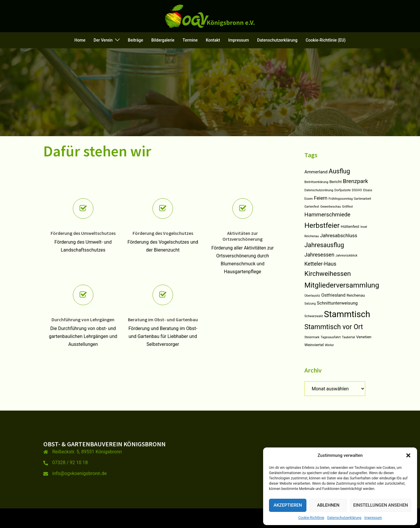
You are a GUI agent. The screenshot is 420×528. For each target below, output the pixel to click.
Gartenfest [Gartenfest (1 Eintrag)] (312, 207)
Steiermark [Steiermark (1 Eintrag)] (312, 337)
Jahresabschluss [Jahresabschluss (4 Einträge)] (338, 235)
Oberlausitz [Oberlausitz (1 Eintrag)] (312, 296)
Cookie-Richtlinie (311, 518)
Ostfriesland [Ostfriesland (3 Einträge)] (334, 295)
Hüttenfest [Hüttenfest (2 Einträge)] (350, 227)
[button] (408, 455)
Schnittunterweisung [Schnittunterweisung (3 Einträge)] (337, 303)
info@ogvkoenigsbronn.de (80, 473)
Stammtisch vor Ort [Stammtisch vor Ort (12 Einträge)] (334, 327)
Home (80, 40)
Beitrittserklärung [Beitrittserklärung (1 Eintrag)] (316, 182)
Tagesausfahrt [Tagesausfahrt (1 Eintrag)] (331, 337)
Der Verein (103, 40)
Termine (190, 40)
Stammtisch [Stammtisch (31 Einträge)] (347, 314)
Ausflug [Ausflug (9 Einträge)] (339, 171)
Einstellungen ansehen (381, 505)
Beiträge (136, 40)
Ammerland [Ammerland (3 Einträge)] (316, 172)
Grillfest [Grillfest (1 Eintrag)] (348, 207)
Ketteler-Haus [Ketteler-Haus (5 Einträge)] (320, 264)
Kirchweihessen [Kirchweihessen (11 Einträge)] (328, 274)
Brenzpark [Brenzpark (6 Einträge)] (356, 181)
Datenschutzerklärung (344, 518)
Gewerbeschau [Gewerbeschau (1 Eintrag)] (330, 207)
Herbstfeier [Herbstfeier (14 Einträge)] (322, 225)
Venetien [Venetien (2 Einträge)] (364, 337)
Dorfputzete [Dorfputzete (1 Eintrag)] (343, 190)
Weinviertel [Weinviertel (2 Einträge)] (314, 345)
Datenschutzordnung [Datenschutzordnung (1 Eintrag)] (319, 190)
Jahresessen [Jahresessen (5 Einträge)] (319, 255)
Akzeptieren (288, 505)
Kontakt (213, 40)
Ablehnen (328, 505)
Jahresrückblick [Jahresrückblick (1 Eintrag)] (346, 256)
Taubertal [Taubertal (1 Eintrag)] (348, 337)
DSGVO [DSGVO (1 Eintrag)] (357, 190)
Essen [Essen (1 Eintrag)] (309, 199)
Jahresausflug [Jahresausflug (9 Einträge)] (324, 245)
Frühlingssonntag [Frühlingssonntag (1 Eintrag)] (341, 199)
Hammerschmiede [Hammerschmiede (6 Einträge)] (327, 215)
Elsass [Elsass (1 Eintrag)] (368, 190)
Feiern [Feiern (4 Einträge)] (321, 198)
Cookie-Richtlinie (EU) (326, 40)
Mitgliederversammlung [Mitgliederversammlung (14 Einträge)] (342, 285)
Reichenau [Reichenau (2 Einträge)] (356, 295)
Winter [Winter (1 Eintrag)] (329, 345)
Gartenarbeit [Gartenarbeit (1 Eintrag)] (362, 199)
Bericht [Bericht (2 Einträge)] (335, 182)
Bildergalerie (163, 40)
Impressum (373, 518)
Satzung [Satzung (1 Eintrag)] (310, 304)
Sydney (149, 518)
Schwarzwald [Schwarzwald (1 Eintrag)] (314, 316)
